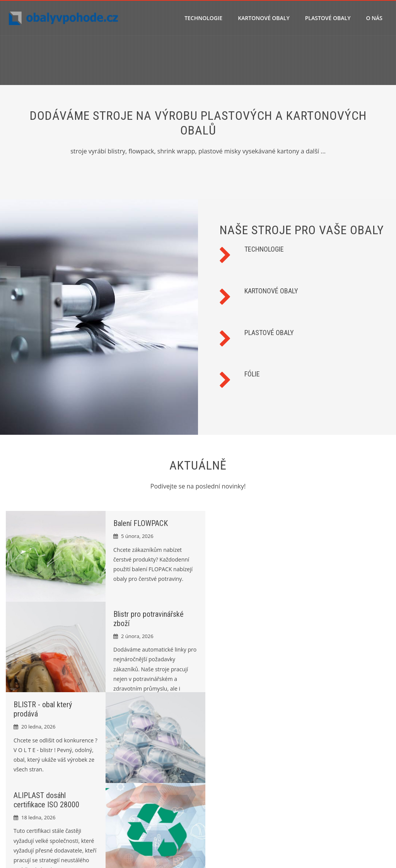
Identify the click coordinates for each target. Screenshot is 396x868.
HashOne (340, 853)
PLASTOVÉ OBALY (328, 18)
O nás (374, 18)
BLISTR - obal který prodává (148, 781)
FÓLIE (252, 374)
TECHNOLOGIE (203, 18)
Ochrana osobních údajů (336, 757)
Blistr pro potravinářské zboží (150, 769)
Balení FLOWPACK (137, 523)
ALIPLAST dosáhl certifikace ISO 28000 (239, 615)
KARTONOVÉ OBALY (264, 18)
